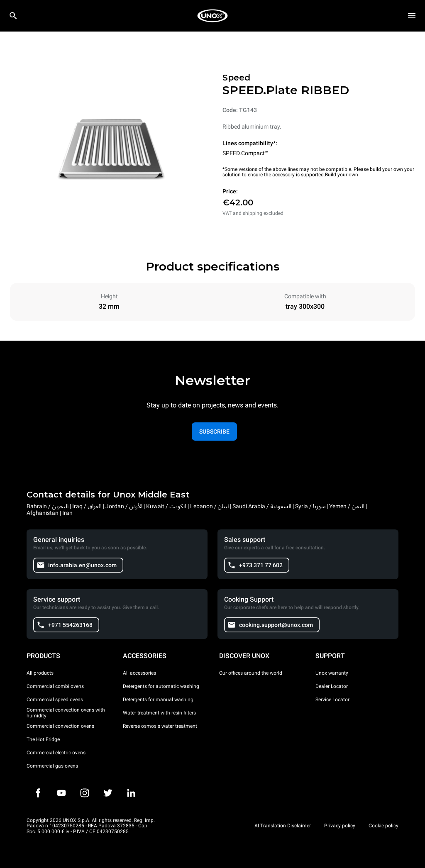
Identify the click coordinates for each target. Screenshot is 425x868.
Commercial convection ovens (60, 726)
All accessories (139, 673)
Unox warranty (332, 673)
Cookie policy (383, 826)
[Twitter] (108, 793)
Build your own (342, 175)
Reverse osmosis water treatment (160, 726)
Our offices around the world (251, 673)
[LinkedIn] (131, 793)
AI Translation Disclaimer (283, 826)
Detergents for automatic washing (161, 686)
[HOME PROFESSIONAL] (212, 16)
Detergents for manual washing (158, 700)
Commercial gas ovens (52, 766)
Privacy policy (340, 826)
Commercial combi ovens (55, 686)
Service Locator (332, 700)
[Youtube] (61, 793)
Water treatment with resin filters (159, 713)
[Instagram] (85, 793)
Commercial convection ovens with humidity (66, 713)
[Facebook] (38, 793)
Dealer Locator (332, 686)
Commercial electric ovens (56, 753)
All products (40, 673)
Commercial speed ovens (55, 700)
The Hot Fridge (43, 739)
